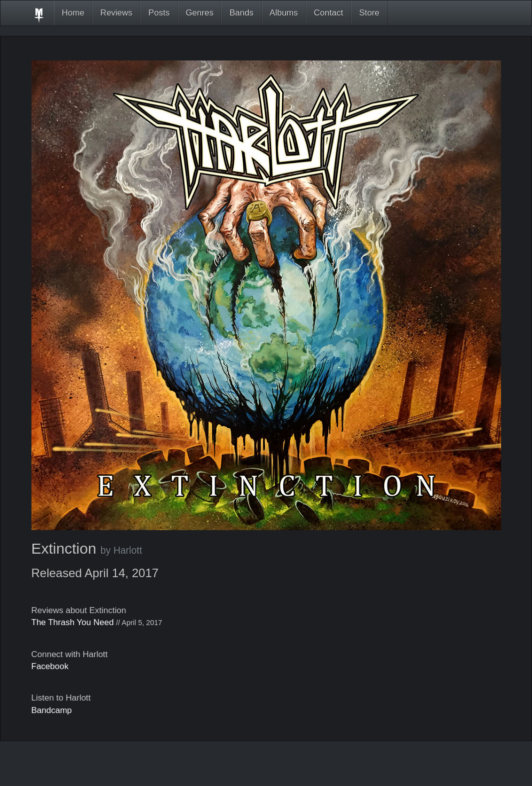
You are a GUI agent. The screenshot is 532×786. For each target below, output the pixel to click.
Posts (159, 13)
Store (369, 13)
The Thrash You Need (73, 622)
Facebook (50, 666)
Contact (328, 13)
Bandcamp (52, 710)
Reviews (116, 13)
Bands (241, 13)
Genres (200, 13)
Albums (284, 13)
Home (73, 13)
